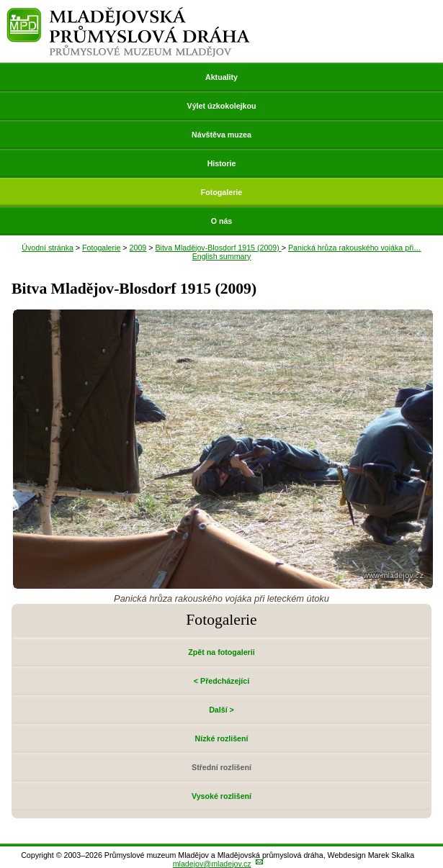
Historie (222, 163)
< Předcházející (221, 681)
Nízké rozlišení (221, 738)
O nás (222, 221)
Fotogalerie (221, 192)
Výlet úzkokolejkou (222, 106)
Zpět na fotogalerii (221, 652)
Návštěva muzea (221, 135)
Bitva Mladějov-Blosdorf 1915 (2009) (218, 248)
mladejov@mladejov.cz (212, 864)
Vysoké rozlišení (221, 796)
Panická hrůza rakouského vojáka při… (355, 248)
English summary (222, 256)
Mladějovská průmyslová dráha (129, 13)
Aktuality (221, 77)
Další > (221, 710)
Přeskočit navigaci (1, 1)
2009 (138, 248)
